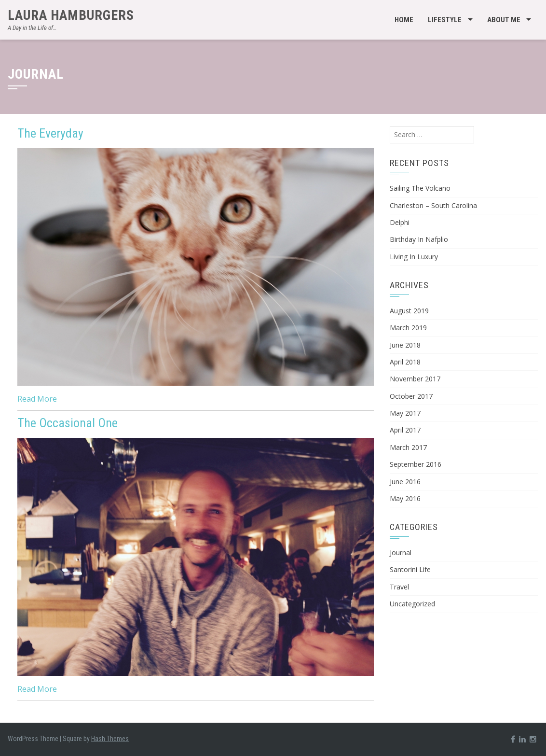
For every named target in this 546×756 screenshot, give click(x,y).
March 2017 (408, 447)
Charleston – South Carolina (433, 205)
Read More (37, 399)
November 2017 (415, 379)
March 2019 (408, 328)
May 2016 (405, 498)
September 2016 (416, 464)
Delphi (400, 222)
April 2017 (405, 430)
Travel (399, 587)
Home (404, 20)
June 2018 (405, 345)
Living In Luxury (414, 257)
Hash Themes (110, 739)
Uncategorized (412, 604)
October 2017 (411, 396)
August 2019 (409, 311)
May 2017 (405, 413)
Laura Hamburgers (71, 15)
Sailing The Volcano (420, 188)
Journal (401, 553)
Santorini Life (410, 569)
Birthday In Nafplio (419, 239)
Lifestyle (445, 20)
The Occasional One (68, 423)
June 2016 (405, 482)
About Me (504, 20)
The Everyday (50, 133)
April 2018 (405, 362)
